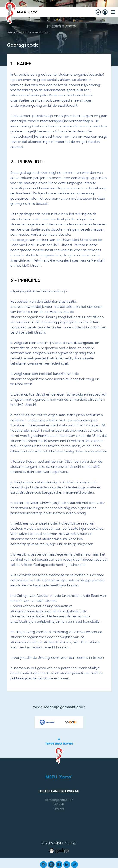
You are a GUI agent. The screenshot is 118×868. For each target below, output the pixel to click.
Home (10, 32)
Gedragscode (40, 32)
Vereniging (23, 32)
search (98, 12)
